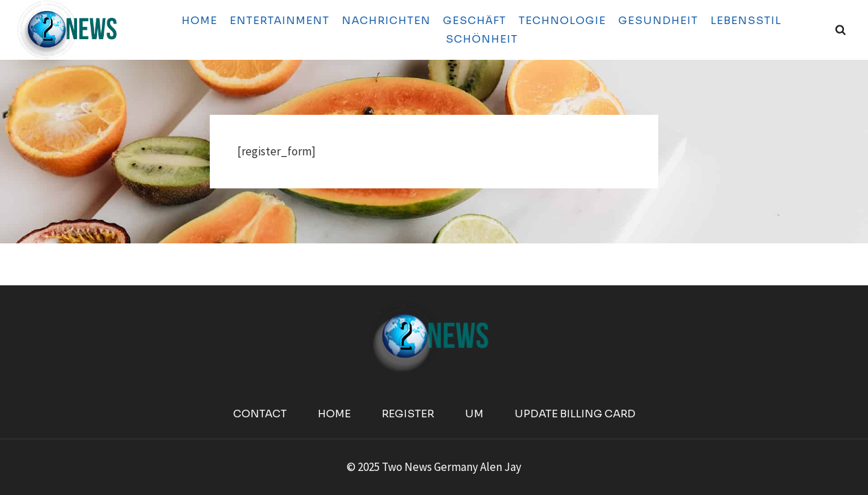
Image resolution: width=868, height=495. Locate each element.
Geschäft (475, 20)
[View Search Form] (840, 30)
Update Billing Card (575, 414)
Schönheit (482, 39)
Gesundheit (658, 20)
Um (474, 414)
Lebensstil (746, 20)
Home (199, 20)
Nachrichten (386, 20)
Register (408, 414)
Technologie (562, 20)
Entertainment (280, 20)
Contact (260, 414)
